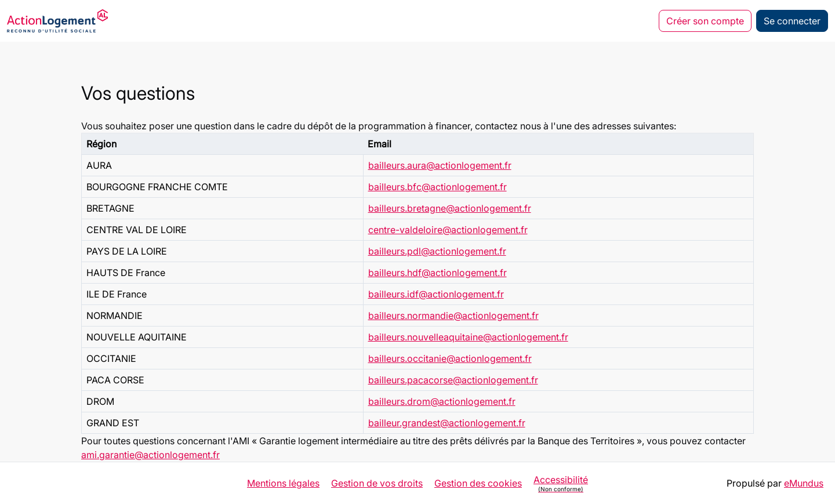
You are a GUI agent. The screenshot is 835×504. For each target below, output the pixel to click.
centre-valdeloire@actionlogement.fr (448, 230)
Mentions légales (283, 483)
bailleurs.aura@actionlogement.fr (440, 165)
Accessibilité (561, 483)
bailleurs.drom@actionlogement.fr (442, 401)
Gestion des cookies (478, 483)
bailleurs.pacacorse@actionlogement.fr (453, 380)
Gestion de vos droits (377, 483)
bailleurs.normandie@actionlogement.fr (453, 316)
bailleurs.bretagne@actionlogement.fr (450, 208)
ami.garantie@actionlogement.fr (150, 455)
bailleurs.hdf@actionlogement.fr (438, 273)
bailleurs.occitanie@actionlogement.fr (450, 358)
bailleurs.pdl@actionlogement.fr (437, 251)
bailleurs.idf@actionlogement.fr (436, 294)
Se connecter (792, 21)
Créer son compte (705, 21)
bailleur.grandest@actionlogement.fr (447, 423)
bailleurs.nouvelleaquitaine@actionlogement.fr (468, 337)
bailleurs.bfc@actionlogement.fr (438, 187)
